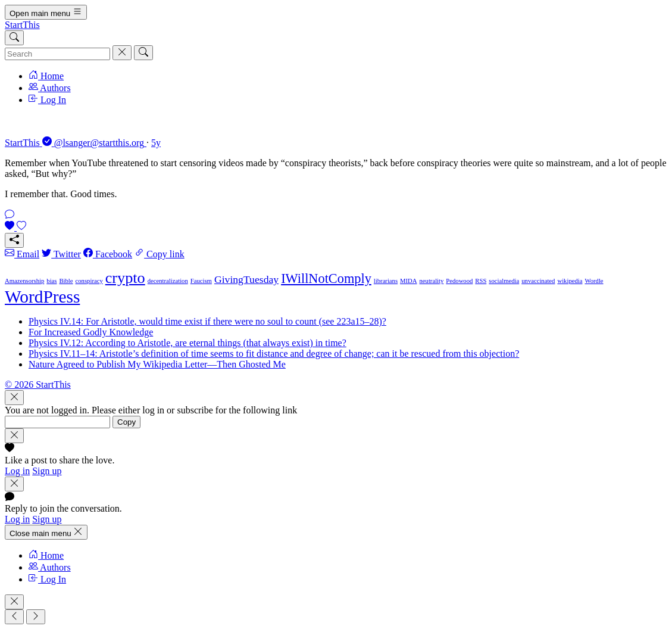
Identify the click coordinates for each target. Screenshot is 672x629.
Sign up (47, 471)
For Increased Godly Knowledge (91, 332)
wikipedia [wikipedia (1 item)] (570, 281)
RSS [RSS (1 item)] (481, 281)
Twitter (61, 254)
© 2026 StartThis (38, 384)
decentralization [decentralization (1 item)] (168, 281)
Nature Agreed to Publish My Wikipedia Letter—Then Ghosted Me (157, 364)
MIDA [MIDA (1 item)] (408, 281)
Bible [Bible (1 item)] (66, 281)
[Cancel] (122, 53)
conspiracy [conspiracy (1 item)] (89, 281)
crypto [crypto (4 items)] (125, 278)
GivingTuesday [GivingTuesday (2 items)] (246, 279)
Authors (50, 88)
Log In (47, 100)
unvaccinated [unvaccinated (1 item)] (538, 281)
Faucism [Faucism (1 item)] (201, 281)
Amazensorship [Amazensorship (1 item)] (24, 281)
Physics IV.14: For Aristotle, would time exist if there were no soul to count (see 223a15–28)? (207, 321)
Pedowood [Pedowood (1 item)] (459, 281)
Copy (126, 422)
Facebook (108, 254)
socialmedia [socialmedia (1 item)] (504, 281)
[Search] (14, 38)
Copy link (160, 254)
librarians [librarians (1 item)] (386, 281)
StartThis (22, 25)
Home (46, 76)
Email (22, 254)
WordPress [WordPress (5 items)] (42, 297)
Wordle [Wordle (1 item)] (594, 281)
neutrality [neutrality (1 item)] (432, 281)
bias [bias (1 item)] (51, 281)
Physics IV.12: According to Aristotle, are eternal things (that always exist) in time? (187, 343)
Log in (17, 471)
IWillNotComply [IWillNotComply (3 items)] (326, 278)
